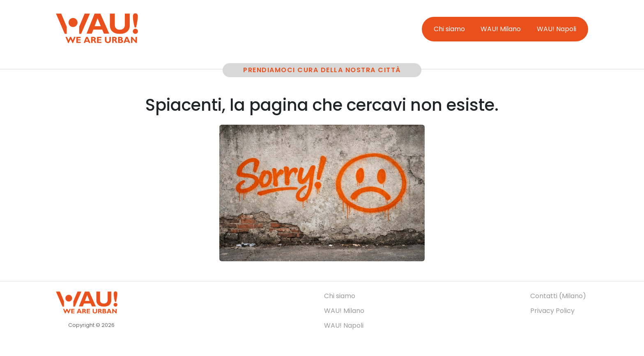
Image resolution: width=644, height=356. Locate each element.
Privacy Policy (552, 311)
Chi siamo (449, 29)
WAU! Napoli (557, 29)
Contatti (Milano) (558, 296)
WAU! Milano (501, 29)
